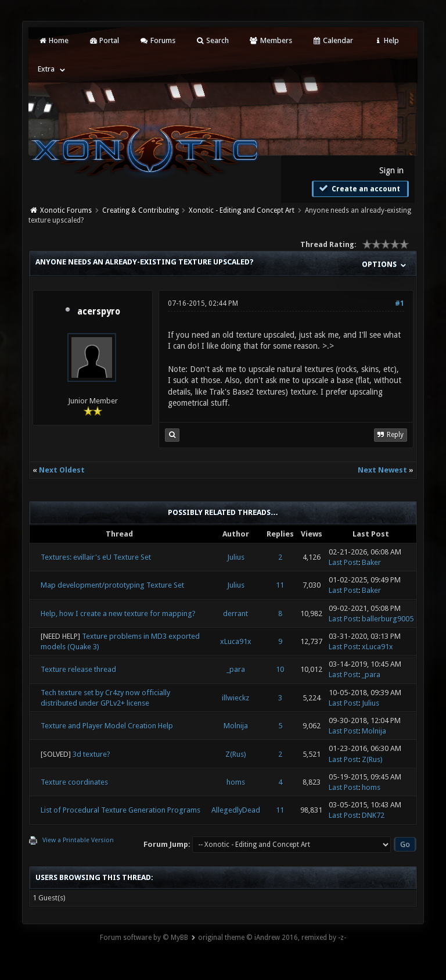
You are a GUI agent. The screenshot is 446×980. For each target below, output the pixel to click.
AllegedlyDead (236, 810)
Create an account (359, 188)
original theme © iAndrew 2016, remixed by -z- (272, 938)
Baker (371, 562)
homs (236, 782)
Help (386, 40)
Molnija (236, 726)
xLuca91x (236, 641)
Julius (236, 557)
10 (280, 669)
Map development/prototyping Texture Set (112, 585)
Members (270, 40)
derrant (235, 614)
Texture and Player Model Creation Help (107, 726)
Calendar (333, 40)
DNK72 (373, 815)
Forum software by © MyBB (144, 938)
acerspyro (99, 312)
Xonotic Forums (66, 210)
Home (53, 40)
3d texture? (91, 754)
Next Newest (382, 470)
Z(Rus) (236, 754)
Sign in (391, 170)
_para (236, 669)
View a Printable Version (78, 840)
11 (280, 585)
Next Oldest (62, 470)
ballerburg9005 (388, 619)
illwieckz (235, 698)
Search (212, 40)
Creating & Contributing (141, 210)
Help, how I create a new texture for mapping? (118, 614)
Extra (46, 69)
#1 (400, 303)
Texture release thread (78, 669)
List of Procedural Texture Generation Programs (121, 810)
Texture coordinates (74, 782)
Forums (157, 40)
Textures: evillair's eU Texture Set (96, 557)
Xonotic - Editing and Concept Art (242, 210)
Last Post (344, 562)
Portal (104, 40)
